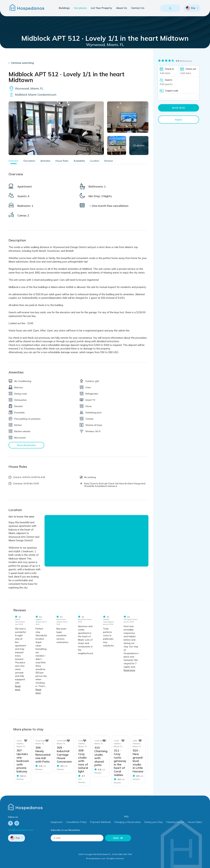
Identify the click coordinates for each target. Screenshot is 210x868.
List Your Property (101, 8)
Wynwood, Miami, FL (26, 88)
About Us (122, 8)
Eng (191, 8)
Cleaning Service (175, 822)
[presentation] (159, 841)
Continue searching (22, 63)
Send (116, 838)
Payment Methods (100, 822)
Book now (179, 108)
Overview (13, 161)
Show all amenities (26, 445)
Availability (79, 161)
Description (29, 161)
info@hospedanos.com (21, 830)
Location (95, 161)
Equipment (57, 822)
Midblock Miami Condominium (32, 95)
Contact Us (138, 8)
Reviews (109, 161)
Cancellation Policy (76, 822)
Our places (80, 8)
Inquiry (179, 120)
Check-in (169, 69)
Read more (129, 670)
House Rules (62, 161)
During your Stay (153, 822)
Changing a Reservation (128, 822)
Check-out (191, 69)
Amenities (45, 161)
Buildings (64, 8)
